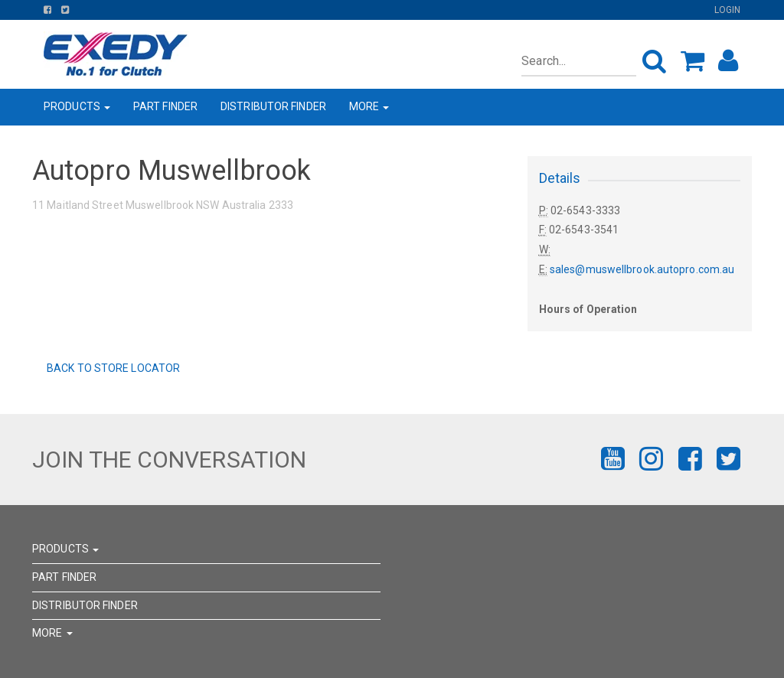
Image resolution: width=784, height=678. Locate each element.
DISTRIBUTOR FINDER (273, 106)
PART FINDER (165, 106)
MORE (369, 106)
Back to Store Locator (112, 368)
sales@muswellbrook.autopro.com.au (642, 269)
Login (728, 10)
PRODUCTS (77, 106)
